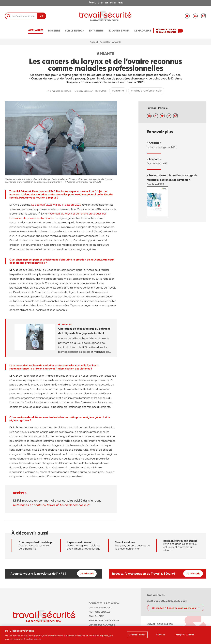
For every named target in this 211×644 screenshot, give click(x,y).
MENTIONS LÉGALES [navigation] (100, 612)
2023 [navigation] (171, 601)
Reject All (161, 636)
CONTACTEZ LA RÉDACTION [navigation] (104, 603)
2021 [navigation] (184, 601)
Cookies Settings (137, 636)
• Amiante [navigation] (116, 42)
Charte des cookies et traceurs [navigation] (103, 627)
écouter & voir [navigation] (119, 31)
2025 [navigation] (157, 601)
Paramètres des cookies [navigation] (104, 621)
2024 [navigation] (164, 601)
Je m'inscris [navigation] (87, 574)
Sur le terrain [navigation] (75, 31)
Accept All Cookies (185, 636)
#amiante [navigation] (118, 91)
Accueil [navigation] (94, 42)
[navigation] (105, 3)
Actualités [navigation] (36, 30)
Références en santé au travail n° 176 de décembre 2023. (52, 505)
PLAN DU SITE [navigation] (96, 616)
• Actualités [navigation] (104, 42)
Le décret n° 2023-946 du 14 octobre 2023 (56, 205)
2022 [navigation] (177, 601)
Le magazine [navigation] (143, 31)
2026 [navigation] (150, 601)
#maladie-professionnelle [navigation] (146, 91)
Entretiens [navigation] (96, 31)
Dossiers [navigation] (54, 31)
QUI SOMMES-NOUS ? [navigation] (101, 608)
